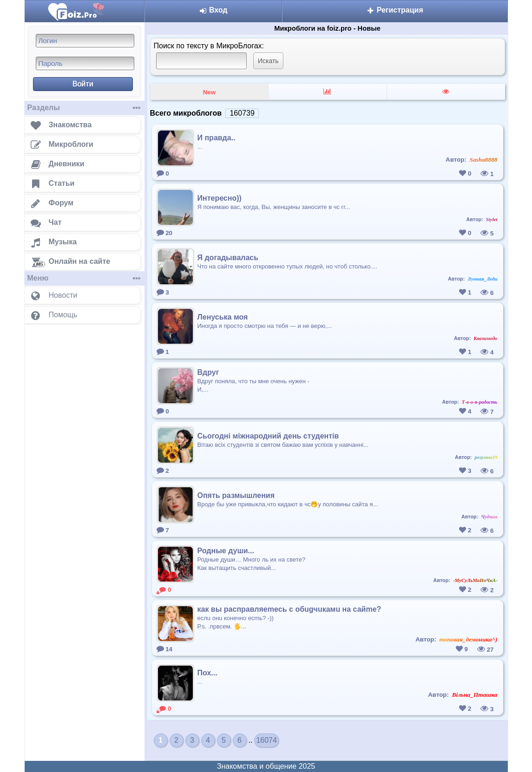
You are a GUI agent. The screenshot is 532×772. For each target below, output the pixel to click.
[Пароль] (85, 63)
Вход (213, 10)
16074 (266, 740)
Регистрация (395, 10)
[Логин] (85, 41)
